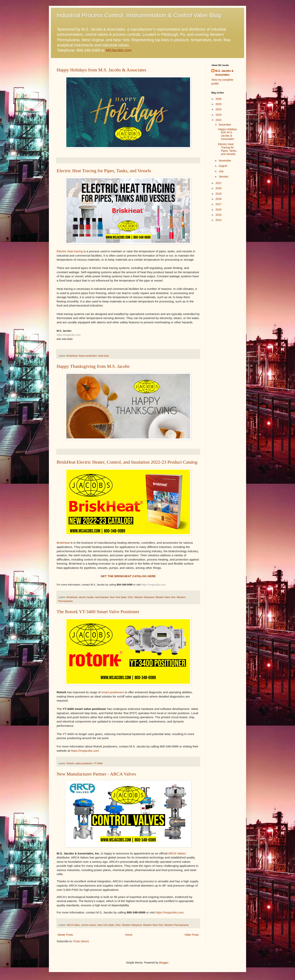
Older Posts (192, 935)
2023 (219, 115)
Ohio (130, 597)
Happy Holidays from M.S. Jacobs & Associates (101, 70)
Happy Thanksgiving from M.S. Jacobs (93, 366)
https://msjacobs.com (69, 335)
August (223, 166)
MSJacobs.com (119, 50)
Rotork (70, 763)
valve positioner (84, 763)
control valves (89, 925)
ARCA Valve (73, 925)
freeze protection (88, 356)
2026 (219, 99)
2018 (219, 199)
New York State (118, 597)
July (221, 171)
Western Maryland (144, 597)
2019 (219, 194)
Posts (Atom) (81, 941)
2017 (219, 204)
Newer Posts (65, 935)
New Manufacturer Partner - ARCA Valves (96, 774)
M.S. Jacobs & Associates (224, 73)
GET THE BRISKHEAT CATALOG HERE (128, 576)
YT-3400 (98, 763)
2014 (219, 220)
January (223, 176)
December (225, 125)
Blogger (164, 963)
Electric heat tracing (70, 251)
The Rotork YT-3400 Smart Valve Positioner (98, 612)
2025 (219, 104)
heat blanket (102, 597)
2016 (219, 210)
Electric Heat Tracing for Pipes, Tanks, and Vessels (104, 171)
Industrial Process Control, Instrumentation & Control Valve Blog (139, 15)
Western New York (165, 597)
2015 (219, 215)
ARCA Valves (177, 853)
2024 (219, 109)
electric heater (86, 597)
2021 (219, 183)
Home (129, 935)
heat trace (104, 356)
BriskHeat (72, 356)
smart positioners (113, 692)
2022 (219, 120)
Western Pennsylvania (176, 925)
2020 (219, 188)
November (225, 161)
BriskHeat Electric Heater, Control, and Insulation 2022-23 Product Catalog (127, 462)
